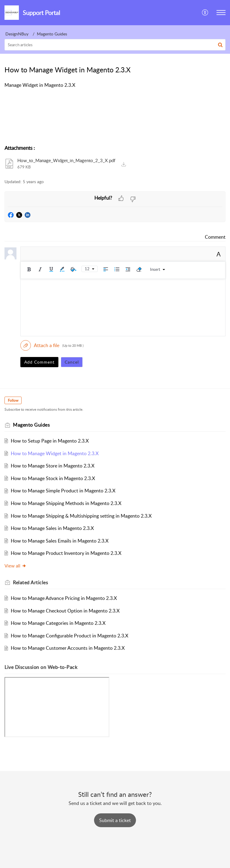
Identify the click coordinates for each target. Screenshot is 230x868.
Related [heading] (30, 582)
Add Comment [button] (39, 362)
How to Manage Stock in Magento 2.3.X (53, 478)
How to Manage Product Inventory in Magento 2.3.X (66, 553)
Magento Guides (52, 34)
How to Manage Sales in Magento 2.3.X (52, 528)
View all (15, 566)
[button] (205, 13)
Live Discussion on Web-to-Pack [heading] (41, 667)
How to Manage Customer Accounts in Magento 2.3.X (68, 648)
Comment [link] (215, 237)
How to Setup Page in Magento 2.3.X (50, 441)
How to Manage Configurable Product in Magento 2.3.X (69, 636)
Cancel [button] (72, 362)
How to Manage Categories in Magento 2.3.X (58, 623)
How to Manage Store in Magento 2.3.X (53, 466)
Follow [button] (13, 400)
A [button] (219, 254)
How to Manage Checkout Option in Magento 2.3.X (65, 611)
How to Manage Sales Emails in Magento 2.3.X (60, 541)
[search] (115, 45)
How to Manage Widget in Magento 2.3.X (55, 453)
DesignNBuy (17, 34)
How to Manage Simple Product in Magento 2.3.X (63, 491)
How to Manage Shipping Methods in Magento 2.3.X (66, 503)
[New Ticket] (115, 820)
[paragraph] (115, 85)
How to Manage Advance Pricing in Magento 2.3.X (64, 598)
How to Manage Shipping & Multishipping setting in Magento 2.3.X (81, 516)
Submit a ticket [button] (115, 820)
